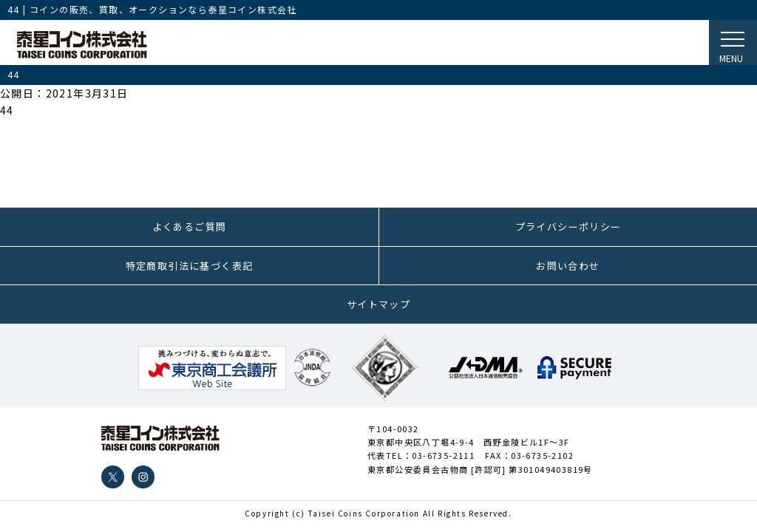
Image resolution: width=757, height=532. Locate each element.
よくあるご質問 (190, 226)
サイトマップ (378, 304)
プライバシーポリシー (568, 226)
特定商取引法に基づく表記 (190, 266)
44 (7, 110)
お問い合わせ (568, 266)
